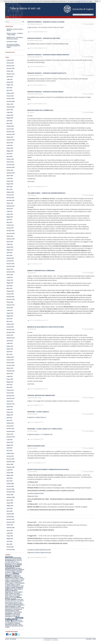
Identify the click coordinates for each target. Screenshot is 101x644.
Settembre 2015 (11, 272)
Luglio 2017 (10, 211)
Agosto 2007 (10, 530)
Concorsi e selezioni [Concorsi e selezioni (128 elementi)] (16, 563)
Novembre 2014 (11, 299)
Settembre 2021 (11, 74)
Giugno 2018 (10, 181)
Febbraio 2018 (10, 192)
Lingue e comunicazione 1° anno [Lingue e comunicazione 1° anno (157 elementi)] (14, 580)
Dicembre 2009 (10, 459)
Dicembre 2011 (10, 396)
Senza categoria (33, 414)
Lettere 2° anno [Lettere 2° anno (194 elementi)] (10, 579)
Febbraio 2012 (10, 390)
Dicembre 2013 (10, 330)
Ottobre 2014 (10, 302)
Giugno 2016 (10, 247)
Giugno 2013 (10, 346)
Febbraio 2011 (10, 423)
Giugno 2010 (10, 442)
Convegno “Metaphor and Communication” (41, 395)
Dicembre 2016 (10, 231)
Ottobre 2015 (10, 269)
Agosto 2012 (10, 374)
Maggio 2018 (10, 184)
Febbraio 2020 (10, 126)
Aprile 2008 (10, 508)
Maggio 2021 (10, 85)
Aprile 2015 (10, 286)
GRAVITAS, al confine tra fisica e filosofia (15, 30)
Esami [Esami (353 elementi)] (7, 565)
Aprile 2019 (10, 154)
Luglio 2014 (10, 310)
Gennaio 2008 (10, 517)
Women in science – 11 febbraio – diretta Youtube (15, 34)
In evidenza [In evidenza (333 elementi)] (15, 576)
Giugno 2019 (10, 148)
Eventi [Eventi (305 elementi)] (19, 565)
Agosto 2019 (10, 143)
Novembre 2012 (11, 365)
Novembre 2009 (11, 462)
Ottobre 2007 (10, 525)
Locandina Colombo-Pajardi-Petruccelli (39, 550)
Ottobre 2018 (10, 170)
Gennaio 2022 (10, 63)
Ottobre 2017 (10, 203)
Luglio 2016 (10, 244)
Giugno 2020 (10, 115)
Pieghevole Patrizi (33, 496)
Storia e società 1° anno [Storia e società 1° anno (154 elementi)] (14, 621)
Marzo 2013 (10, 354)
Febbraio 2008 (10, 514)
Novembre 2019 (11, 134)
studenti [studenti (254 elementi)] (11, 623)
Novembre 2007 (11, 522)
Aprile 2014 (10, 319)
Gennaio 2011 (10, 426)
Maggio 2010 (10, 445)
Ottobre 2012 (10, 368)
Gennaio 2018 (10, 195)
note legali (89, 639)
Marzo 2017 (10, 222)
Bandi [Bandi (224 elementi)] (12, 561)
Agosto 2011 (10, 407)
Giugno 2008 (10, 503)
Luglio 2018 (10, 178)
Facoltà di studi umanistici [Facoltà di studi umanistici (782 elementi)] (12, 567)
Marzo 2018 (10, 189)
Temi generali (33, 273)
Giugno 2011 (10, 412)
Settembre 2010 (11, 437)
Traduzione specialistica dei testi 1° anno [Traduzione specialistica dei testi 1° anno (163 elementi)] (13, 624)
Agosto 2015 (10, 275)
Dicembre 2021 (10, 66)
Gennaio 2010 (10, 456)
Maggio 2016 (10, 250)
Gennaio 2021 (10, 96)
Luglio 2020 (10, 112)
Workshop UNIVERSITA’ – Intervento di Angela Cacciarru (46, 22)
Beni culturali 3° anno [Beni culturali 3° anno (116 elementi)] (13, 562)
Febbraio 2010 (10, 453)
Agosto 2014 (10, 308)
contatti (7, 639)
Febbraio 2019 (10, 159)
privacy (94, 639)
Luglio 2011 (10, 409)
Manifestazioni (33, 195)
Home (7, 17)
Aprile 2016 (10, 253)
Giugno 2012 (10, 379)
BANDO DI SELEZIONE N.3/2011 (36, 446)
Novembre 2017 (11, 200)
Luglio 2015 (10, 277)
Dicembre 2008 (10, 489)
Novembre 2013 (11, 332)
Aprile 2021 (10, 88)
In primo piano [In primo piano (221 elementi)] (13, 577)
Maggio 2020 (10, 118)
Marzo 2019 (10, 156)
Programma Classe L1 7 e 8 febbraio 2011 (40, 434)
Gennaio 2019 (10, 162)
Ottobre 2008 (10, 495)
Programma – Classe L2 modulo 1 (38, 412)
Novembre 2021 (11, 68)
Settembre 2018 (11, 173)
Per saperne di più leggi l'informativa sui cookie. (80, 1)
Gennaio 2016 (10, 261)
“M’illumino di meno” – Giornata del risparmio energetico (46, 193)
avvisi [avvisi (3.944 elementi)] (9, 557)
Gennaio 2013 (10, 360)
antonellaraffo (38, 463)
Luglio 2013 (10, 343)
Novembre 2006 (11, 550)
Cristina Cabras (38, 557)
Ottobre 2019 (10, 137)
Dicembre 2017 (10, 198)
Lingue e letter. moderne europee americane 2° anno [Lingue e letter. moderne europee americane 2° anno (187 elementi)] (14, 596)
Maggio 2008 (10, 506)
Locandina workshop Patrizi (36, 493)
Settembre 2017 (11, 206)
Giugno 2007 (10, 536)
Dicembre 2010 (10, 429)
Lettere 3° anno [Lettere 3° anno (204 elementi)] (20, 579)
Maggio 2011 (10, 415)
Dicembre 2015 (10, 264)
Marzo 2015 (10, 288)
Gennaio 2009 (10, 486)
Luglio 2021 (10, 79)
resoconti (32, 112)
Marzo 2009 (10, 481)
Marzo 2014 (10, 321)
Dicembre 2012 (10, 363)
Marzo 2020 (10, 123)
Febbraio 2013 (10, 357)
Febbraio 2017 (10, 225)
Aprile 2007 (10, 541)
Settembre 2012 (11, 371)
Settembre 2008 (11, 497)
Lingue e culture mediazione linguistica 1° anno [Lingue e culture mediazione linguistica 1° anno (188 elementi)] (14, 585)
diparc (36, 264)
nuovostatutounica (39, 186)
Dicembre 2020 (10, 99)
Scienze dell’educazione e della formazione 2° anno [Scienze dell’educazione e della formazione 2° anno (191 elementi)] (15, 609)
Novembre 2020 (11, 101)
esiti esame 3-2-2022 (12, 42)
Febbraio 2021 (10, 93)
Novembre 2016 (11, 233)
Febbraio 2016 (10, 258)
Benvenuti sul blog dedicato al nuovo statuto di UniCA (46, 327)
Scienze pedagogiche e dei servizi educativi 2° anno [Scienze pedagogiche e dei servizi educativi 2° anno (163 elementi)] (13, 617)
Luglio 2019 (10, 145)
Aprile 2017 (10, 220)
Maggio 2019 (10, 151)
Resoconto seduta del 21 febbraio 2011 (40, 110)
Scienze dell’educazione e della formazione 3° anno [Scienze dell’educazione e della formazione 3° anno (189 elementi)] (14, 611)
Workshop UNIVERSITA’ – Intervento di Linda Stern (44, 38)
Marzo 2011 (10, 420)
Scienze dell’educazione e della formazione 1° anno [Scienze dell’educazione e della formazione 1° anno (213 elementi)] (15, 606)
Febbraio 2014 (10, 324)
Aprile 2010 (10, 448)
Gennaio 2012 (10, 393)
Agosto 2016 (10, 242)
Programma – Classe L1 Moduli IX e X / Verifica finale (45, 429)
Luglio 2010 (10, 440)
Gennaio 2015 (10, 294)
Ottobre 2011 (10, 401)
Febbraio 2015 (10, 291)
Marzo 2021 (10, 90)
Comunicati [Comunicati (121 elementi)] (8, 563)
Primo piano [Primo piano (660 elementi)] (11, 599)
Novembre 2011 (11, 398)
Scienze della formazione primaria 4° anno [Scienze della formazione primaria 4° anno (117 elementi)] (14, 601)
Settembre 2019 (11, 140)
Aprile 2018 (10, 187)
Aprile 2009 (10, 478)
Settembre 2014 (11, 305)
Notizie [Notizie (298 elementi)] (19, 597)
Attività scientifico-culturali (36, 398)
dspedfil (36, 405)
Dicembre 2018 (10, 165)
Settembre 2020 (11, 107)
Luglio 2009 (10, 470)
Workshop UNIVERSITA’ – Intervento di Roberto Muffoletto (47, 73)
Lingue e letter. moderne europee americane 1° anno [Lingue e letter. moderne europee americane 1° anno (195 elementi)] (14, 593)
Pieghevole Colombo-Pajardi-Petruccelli (39, 553)
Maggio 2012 (10, 382)
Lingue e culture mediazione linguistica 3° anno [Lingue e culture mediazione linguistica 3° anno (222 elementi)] (14, 590)
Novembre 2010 (11, 431)
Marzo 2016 (10, 255)
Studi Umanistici (38, 32)
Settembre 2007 (11, 528)
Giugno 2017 (10, 214)
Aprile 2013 (10, 352)
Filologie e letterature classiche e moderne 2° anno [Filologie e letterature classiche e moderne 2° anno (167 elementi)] (14, 572)
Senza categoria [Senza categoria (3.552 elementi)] (14, 619)
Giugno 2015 (10, 280)
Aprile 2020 (10, 121)
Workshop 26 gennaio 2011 (36, 24)
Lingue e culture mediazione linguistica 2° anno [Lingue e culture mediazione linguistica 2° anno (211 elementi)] (14, 588)
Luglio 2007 (10, 533)
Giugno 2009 (10, 473)
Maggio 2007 (10, 539)
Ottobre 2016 (10, 236)
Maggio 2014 (10, 316)
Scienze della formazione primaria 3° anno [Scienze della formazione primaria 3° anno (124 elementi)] (14, 600)
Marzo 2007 (10, 544)
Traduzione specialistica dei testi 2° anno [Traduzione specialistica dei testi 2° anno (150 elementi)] (14, 627)
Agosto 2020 (10, 110)
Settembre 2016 (11, 239)
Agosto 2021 (10, 77)
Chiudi (96, 1)
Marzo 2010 (10, 451)
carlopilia (37, 422)
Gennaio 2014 (10, 327)
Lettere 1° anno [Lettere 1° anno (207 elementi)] (18, 577)
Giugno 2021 (10, 82)
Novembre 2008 (11, 492)
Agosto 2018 (10, 176)
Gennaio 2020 (10, 129)
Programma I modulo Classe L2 (37, 417)
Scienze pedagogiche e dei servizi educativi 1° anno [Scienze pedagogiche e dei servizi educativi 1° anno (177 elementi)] (13, 613)
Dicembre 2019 (10, 132)
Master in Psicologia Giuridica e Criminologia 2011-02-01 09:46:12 (48, 469)
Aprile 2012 (10, 385)
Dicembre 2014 (10, 297)
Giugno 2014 (10, 313)
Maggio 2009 (10, 475)
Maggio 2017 (10, 217)
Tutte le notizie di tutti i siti (25, 8)
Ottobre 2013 (10, 335)
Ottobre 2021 (10, 71)
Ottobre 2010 (10, 434)
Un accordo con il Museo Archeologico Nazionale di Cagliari (13, 46)
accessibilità (13, 639)
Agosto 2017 (10, 209)
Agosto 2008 (10, 500)
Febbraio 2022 (10, 60)
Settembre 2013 (11, 338)
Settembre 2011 (11, 404)
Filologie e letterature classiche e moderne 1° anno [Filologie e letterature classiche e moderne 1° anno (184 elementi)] (15, 570)
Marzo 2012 (10, 387)
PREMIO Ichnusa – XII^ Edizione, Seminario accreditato (15, 38)
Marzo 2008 (10, 511)
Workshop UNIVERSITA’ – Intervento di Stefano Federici (45, 92)
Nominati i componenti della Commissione (41, 271)
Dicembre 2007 (10, 519)
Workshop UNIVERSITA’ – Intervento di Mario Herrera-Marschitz (48, 55)
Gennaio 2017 (10, 228)
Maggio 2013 (10, 349)
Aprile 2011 (10, 418)
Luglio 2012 (10, 376)
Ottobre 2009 (10, 464)
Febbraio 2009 (10, 484)
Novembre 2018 (11, 167)
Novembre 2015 (11, 266)
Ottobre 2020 (10, 104)
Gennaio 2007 (10, 547)
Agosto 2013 (10, 341)
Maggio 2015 (10, 283)
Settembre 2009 (11, 467)
